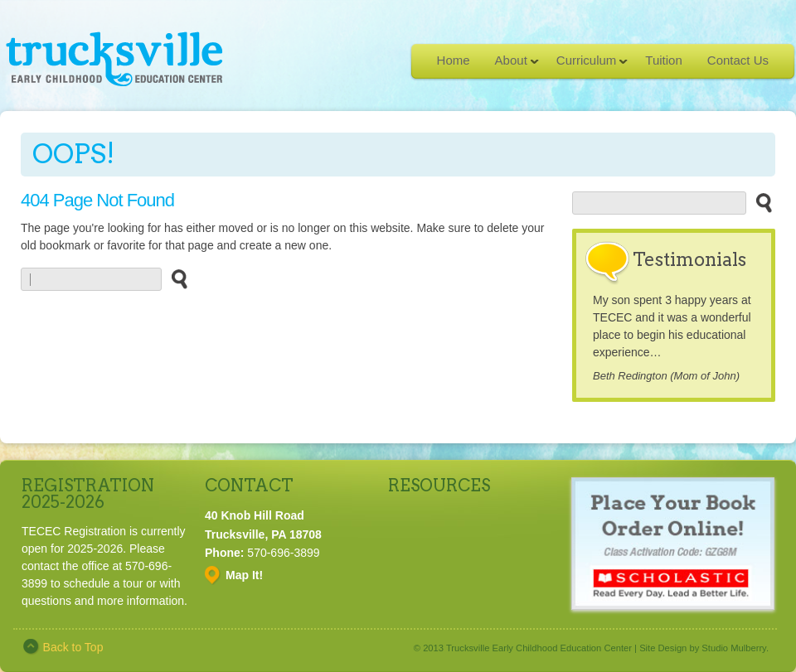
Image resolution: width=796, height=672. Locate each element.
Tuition (663, 60)
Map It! (244, 575)
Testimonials (689, 259)
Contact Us (738, 60)
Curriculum (586, 65)
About (511, 65)
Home (454, 60)
